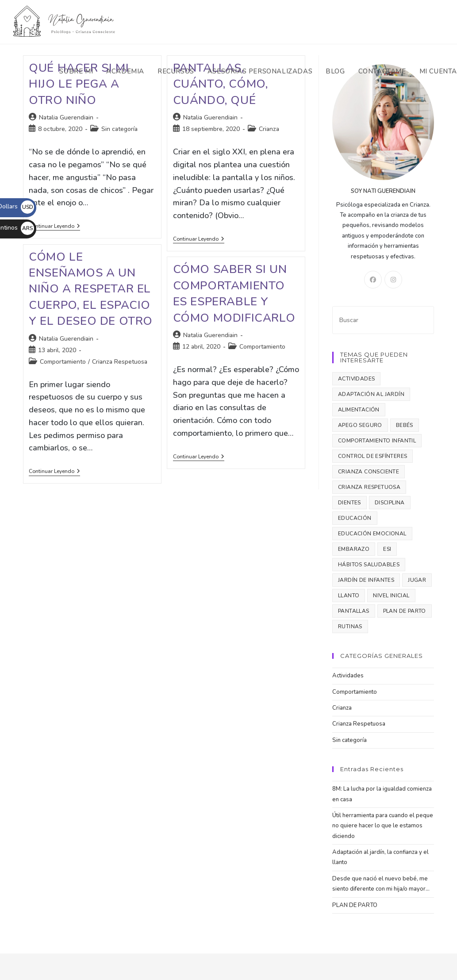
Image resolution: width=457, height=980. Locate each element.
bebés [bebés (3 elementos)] (405, 425)
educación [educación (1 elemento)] (355, 518)
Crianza (269, 129)
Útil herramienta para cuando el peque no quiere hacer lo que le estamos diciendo (383, 826)
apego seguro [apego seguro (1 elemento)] (360, 425)
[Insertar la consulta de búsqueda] (383, 320)
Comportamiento (63, 362)
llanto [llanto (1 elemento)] (349, 596)
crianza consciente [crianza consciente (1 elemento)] (369, 472)
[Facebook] (373, 280)
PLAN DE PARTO (355, 905)
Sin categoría (119, 129)
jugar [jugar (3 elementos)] (417, 580)
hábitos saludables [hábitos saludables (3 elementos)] (369, 565)
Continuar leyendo (54, 227)
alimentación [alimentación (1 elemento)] (359, 410)
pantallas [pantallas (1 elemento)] (354, 611)
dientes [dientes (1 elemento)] (349, 503)
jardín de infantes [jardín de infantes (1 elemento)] (366, 580)
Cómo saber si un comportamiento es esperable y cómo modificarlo (234, 293)
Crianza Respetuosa (120, 362)
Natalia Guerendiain (66, 117)
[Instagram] (393, 280)
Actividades (348, 676)
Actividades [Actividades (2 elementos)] (356, 379)
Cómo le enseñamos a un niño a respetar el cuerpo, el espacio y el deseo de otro (91, 289)
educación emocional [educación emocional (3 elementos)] (372, 534)
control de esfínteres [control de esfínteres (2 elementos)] (373, 456)
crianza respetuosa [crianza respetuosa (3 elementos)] (369, 487)
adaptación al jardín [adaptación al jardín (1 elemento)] (371, 394)
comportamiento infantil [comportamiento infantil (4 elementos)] (377, 441)
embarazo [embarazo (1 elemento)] (354, 549)
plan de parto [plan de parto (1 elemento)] (405, 611)
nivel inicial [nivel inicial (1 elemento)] (391, 596)
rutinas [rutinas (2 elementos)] (350, 626)
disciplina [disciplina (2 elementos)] (390, 503)
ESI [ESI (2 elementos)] (387, 549)
